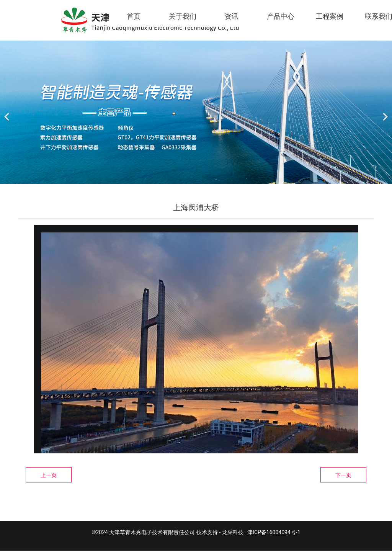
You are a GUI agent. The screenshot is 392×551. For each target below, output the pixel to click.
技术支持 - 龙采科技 (220, 532)
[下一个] (384, 112)
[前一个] (8, 112)
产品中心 (281, 16)
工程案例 (330, 16)
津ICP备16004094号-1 (274, 532)
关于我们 (183, 16)
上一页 (49, 475)
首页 (134, 16)
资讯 (232, 16)
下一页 (343, 475)
